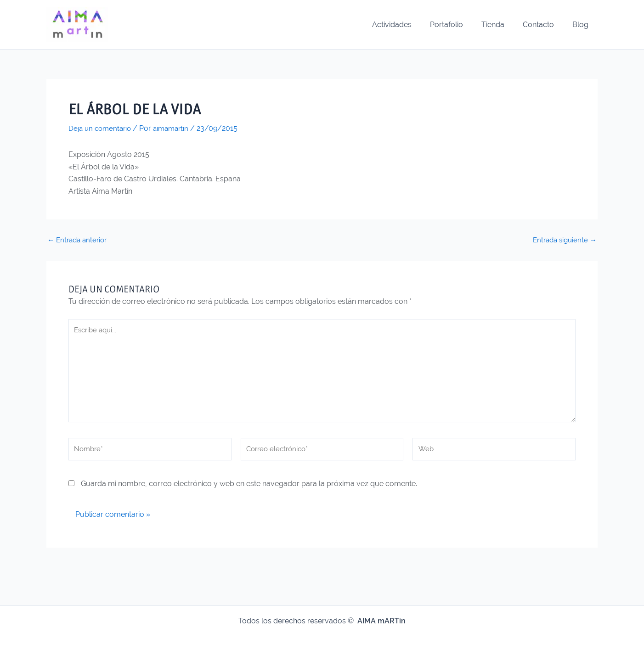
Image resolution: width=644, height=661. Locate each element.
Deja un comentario (102, 128)
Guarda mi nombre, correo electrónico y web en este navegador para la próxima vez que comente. (249, 490)
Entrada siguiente (563, 240)
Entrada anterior (79, 240)
